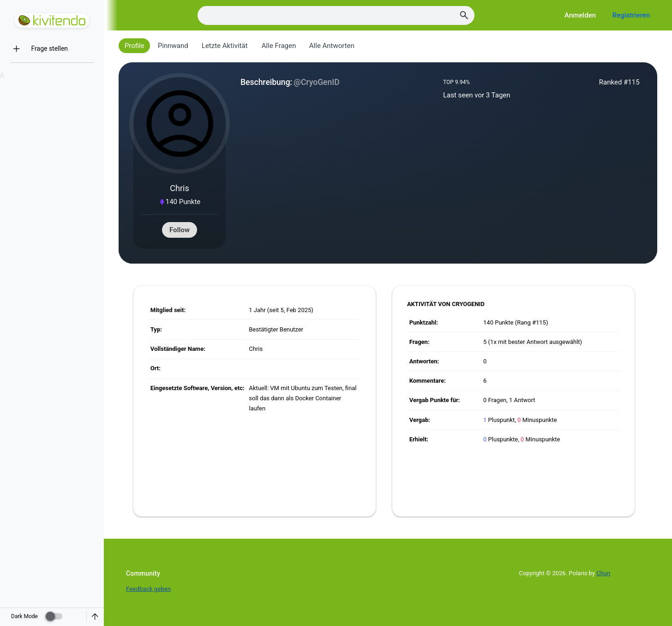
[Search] (336, 15)
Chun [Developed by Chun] (603, 573)
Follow (180, 230)
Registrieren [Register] (631, 15)
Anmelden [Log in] (580, 15)
